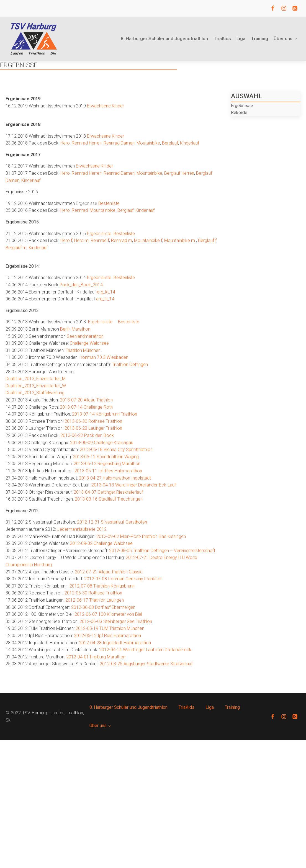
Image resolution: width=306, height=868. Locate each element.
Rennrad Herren (87, 143)
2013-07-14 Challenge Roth (86, 407)
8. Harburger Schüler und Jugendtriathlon (164, 38)
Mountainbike (149, 173)
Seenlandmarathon (85, 336)
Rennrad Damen (119, 143)
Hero (65, 143)
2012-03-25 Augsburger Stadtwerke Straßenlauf (146, 664)
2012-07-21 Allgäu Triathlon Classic (109, 572)
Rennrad (80, 210)
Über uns (286, 38)
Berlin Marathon (75, 329)
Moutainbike (148, 143)
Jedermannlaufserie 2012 (82, 529)
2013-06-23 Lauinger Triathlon (93, 428)
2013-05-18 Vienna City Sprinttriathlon (116, 450)
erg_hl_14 (105, 299)
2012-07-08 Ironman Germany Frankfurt (123, 579)
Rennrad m (122, 240)
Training (259, 38)
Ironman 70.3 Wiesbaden (104, 357)
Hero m (81, 240)
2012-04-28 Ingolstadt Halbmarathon (115, 643)
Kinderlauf (190, 143)
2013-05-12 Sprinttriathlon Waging (106, 457)
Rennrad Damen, (119, 173)
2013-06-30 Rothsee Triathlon (93, 421)
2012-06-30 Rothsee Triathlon (93, 593)
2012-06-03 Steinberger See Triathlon (116, 621)
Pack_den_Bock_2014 (81, 285)
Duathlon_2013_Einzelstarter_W (36, 386)
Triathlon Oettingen (130, 365)
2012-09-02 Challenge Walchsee (101, 543)
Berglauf (170, 143)
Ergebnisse (242, 106)
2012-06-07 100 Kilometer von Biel (108, 614)
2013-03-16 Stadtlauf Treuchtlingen (109, 499)
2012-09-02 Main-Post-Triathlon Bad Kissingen (141, 536)
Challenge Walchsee (89, 343)
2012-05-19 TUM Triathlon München (110, 628)
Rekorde (239, 113)
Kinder (118, 106)
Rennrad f (100, 240)
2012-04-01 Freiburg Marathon (96, 657)
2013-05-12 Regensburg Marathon (107, 464)
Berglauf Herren (179, 173)
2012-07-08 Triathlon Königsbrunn (102, 586)
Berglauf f (207, 240)
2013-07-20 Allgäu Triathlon (86, 400)
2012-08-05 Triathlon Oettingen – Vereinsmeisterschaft (162, 551)
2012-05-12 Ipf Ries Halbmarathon (107, 636)
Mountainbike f (148, 240)
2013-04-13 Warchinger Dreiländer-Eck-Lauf (134, 485)
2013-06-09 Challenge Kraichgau (102, 443)
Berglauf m (16, 248)
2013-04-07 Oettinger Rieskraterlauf (108, 492)
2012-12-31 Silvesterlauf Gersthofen (112, 522)
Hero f (66, 240)
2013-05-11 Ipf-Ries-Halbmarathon (108, 471)
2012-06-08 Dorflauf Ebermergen (103, 607)
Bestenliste (109, 203)
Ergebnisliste (99, 234)
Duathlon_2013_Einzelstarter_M (36, 379)
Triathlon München (83, 350)
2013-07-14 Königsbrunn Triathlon (105, 414)
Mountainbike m (180, 240)
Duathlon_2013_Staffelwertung (35, 393)
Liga (241, 38)
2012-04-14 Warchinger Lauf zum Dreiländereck (145, 650)
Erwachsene (99, 106)
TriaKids (222, 38)
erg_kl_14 (106, 292)
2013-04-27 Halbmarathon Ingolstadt (115, 478)
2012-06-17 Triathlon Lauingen (95, 600)
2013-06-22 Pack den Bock (87, 435)
